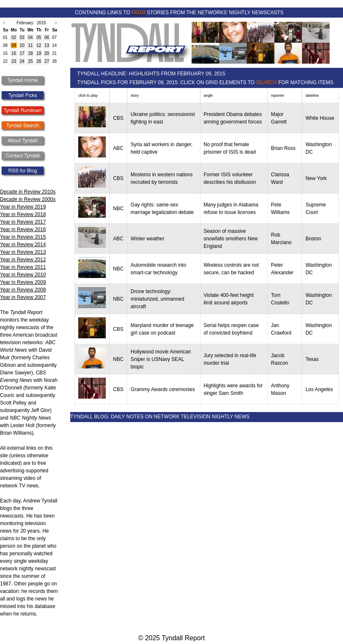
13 (47, 45)
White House (320, 118)
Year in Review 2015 (23, 237)
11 (30, 45)
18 (30, 53)
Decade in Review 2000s (28, 199)
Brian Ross (283, 148)
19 (39, 53)
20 (47, 53)
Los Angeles (319, 389)
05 (39, 37)
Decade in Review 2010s (28, 192)
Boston (313, 239)
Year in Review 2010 (23, 275)
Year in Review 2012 (23, 260)
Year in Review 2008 (23, 290)
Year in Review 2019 (23, 207)
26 (39, 61)
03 (22, 37)
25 (30, 61)
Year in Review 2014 (23, 245)
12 (39, 45)
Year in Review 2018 (23, 214)
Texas (312, 359)
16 (14, 53)
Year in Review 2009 (23, 282)
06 (47, 37)
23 (14, 61)
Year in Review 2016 (23, 229)
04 (30, 37)
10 (22, 45)
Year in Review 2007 (23, 297)
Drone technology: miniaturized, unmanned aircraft (157, 299)
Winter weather (147, 239)
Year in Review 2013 (23, 252)
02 (14, 37)
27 (47, 61)
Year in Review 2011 (23, 267)
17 (22, 53)
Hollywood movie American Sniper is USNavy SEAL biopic (161, 359)
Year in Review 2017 (23, 222)
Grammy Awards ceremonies (163, 389)
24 (22, 61)
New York (316, 178)
